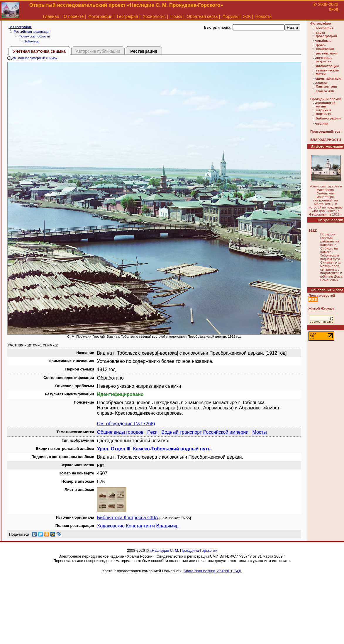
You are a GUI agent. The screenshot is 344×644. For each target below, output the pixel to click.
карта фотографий (326, 34)
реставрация (327, 53)
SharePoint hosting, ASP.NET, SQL (213, 571)
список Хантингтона (326, 85)
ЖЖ (247, 16)
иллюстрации (327, 66)
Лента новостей (322, 295)
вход (334, 9)
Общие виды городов (120, 432)
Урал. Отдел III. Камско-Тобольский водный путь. (155, 449)
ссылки (322, 124)
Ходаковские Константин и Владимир (138, 526)
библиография (328, 118)
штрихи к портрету (323, 112)
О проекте (74, 16)
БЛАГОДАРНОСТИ (326, 140)
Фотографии (100, 16)
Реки (152, 432)
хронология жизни (326, 105)
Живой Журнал (321, 308)
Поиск (176, 16)
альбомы (324, 41)
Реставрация (144, 51)
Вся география (20, 27)
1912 (312, 230)
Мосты (259, 432)
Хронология (154, 16)
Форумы (230, 16)
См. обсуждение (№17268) (126, 424)
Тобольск (32, 41)
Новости (264, 16)
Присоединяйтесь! (326, 131)
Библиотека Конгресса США (128, 518)
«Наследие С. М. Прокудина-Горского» (183, 550)
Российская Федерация (32, 32)
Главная (51, 16)
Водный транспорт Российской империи (205, 432)
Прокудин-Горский (326, 99)
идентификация (329, 78)
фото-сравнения (325, 47)
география (325, 28)
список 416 (325, 91)
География (128, 16)
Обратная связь (202, 16)
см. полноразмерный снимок (32, 58)
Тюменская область (34, 36)
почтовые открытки (324, 59)
